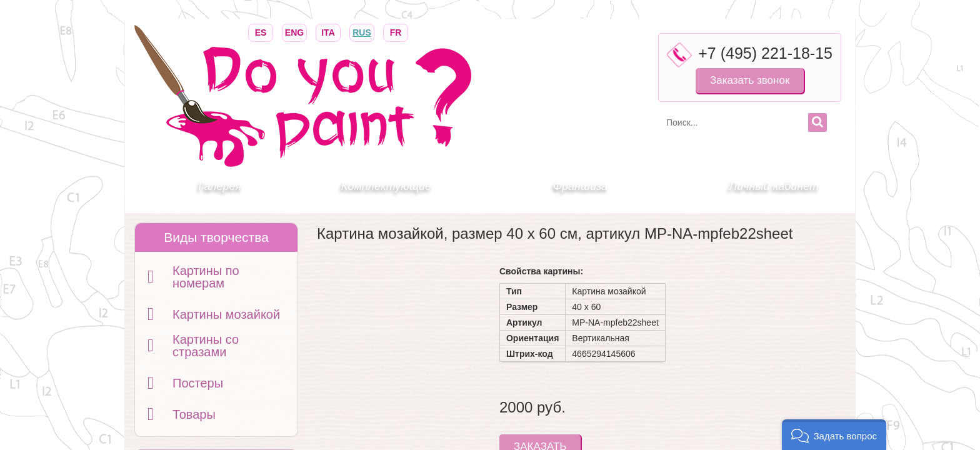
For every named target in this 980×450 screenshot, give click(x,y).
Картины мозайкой (226, 314)
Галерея (220, 186)
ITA (328, 32)
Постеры (198, 383)
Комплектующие (386, 186)
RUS (362, 32)
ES (261, 32)
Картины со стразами (206, 346)
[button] (834, 435)
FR (396, 32)
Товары (194, 414)
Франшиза (580, 186)
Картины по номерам (206, 277)
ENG (294, 32)
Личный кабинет (774, 186)
